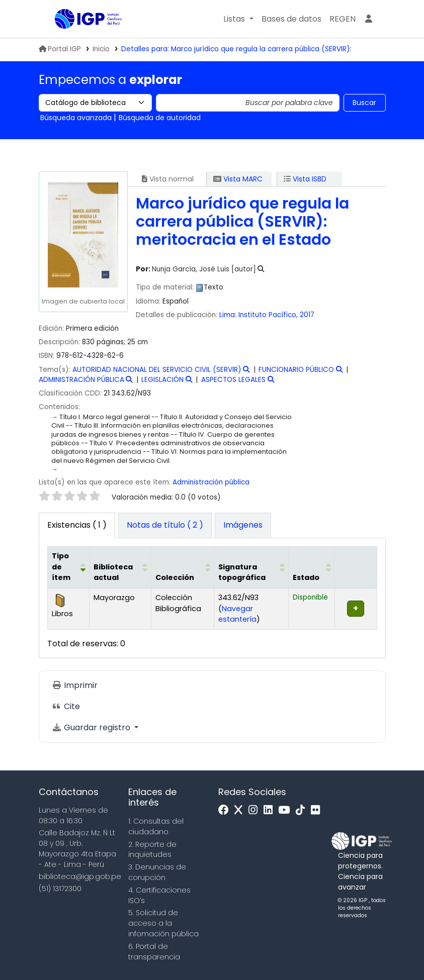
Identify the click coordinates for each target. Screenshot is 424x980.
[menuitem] (343, 19)
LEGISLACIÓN (162, 380)
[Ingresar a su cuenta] (369, 19)
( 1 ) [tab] (77, 525)
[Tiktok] (303, 810)
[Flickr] (318, 810)
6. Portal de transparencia (154, 952)
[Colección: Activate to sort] (183, 567)
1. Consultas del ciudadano (156, 826)
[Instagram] (256, 810)
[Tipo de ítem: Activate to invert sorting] (68, 567)
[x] (241, 810)
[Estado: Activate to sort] (312, 567)
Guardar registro (92, 727)
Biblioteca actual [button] (113, 572)
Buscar (364, 103)
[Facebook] (226, 810)
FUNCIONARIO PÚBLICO (296, 370)
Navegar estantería (237, 614)
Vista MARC (238, 179)
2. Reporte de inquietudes (152, 850)
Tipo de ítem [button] (61, 567)
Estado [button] (306, 577)
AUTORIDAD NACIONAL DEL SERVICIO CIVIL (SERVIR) (157, 370)
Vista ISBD (305, 179)
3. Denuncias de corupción (157, 872)
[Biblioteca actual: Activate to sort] (120, 567)
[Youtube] (286, 810)
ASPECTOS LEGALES (233, 380)
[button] (238, 19)
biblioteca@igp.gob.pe (80, 876)
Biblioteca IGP (80, 39)
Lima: (228, 315)
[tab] (165, 526)
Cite (66, 706)
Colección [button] (175, 577)
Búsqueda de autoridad (160, 118)
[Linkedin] (271, 810)
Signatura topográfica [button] (242, 572)
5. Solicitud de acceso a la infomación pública (163, 923)
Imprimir (75, 685)
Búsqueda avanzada (76, 118)
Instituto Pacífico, (269, 315)
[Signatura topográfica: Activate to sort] (251, 567)
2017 (307, 315)
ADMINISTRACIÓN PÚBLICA (81, 380)
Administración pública (211, 482)
